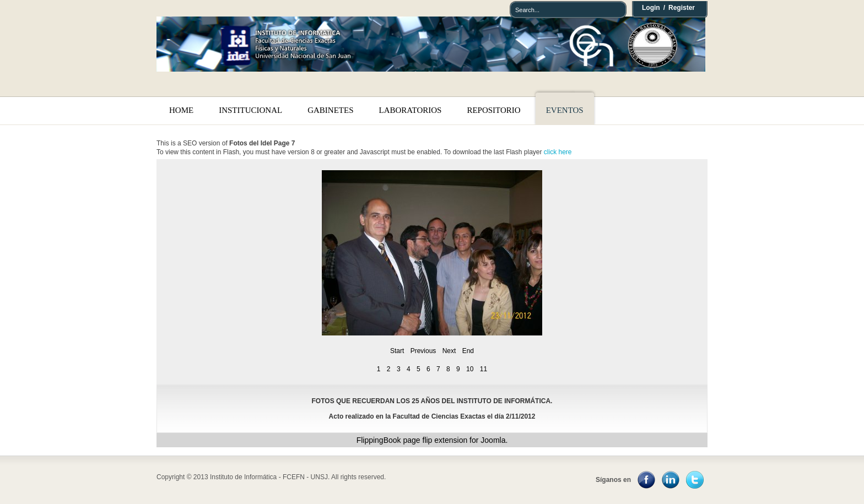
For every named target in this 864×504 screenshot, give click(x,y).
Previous (423, 351)
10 (470, 369)
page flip (417, 440)
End (468, 351)
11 (484, 369)
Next (449, 351)
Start (397, 351)
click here (558, 152)
